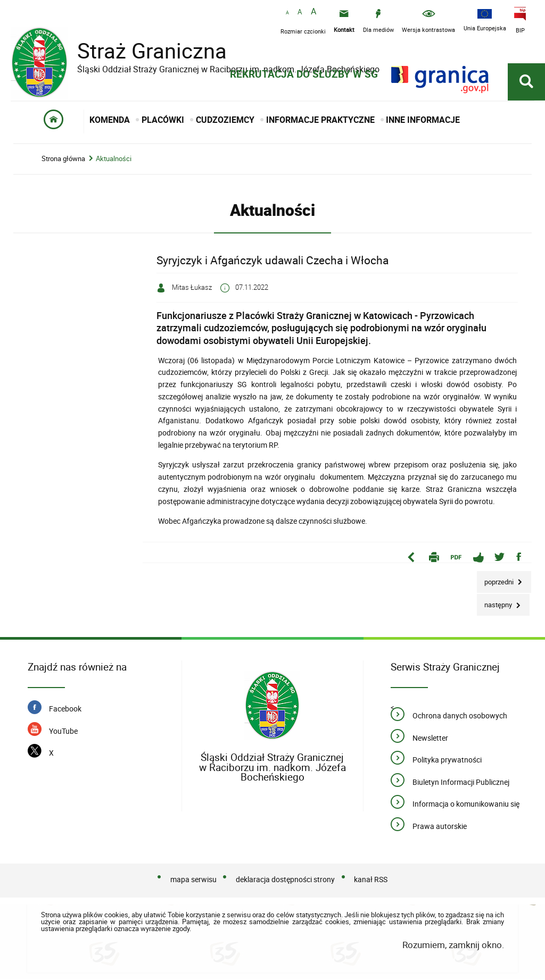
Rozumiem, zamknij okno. (453, 946)
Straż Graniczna (144, 51)
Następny (495, 602)
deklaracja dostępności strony (285, 880)
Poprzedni (496, 579)
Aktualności (114, 159)
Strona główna (63, 159)
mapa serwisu (193, 880)
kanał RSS (371, 880)
